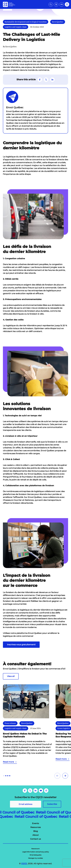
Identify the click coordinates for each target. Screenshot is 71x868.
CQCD (24, 864)
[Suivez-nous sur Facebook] (40, 80)
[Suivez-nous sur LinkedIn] (52, 80)
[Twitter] (30, 791)
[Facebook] (25, 791)
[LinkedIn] (35, 791)
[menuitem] (35, 823)
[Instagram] (46, 791)
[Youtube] (41, 791)
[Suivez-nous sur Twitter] (46, 80)
